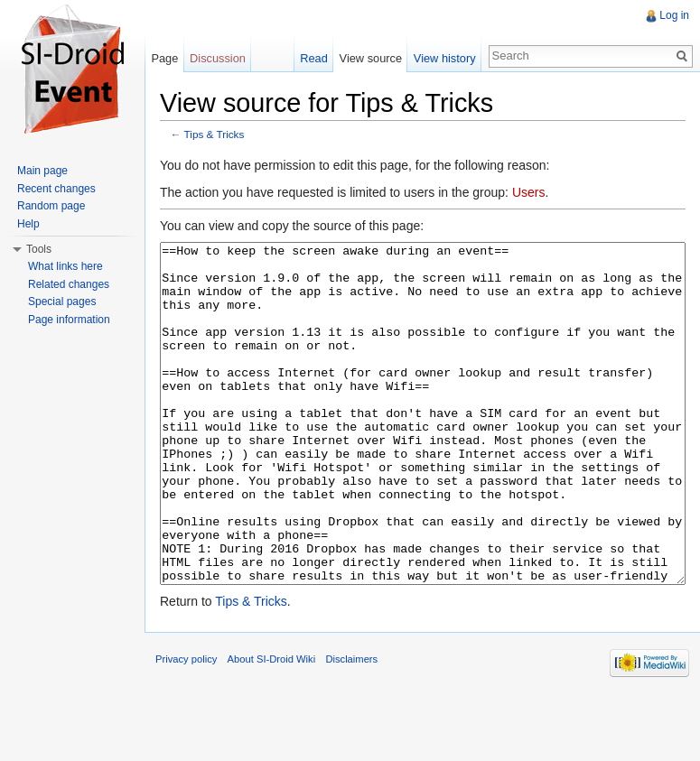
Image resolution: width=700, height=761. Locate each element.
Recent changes (56, 189)
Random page (51, 206)
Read (314, 58)
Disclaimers (351, 727)
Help (28, 224)
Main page (42, 171)
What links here (65, 266)
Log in (674, 15)
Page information (69, 320)
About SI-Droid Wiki (272, 727)
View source (371, 58)
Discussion (218, 58)
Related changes (69, 284)
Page (164, 58)
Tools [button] (39, 249)
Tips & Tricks (215, 134)
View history (445, 58)
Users (529, 192)
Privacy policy (186, 727)
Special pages (62, 302)
